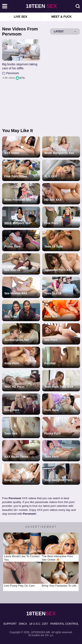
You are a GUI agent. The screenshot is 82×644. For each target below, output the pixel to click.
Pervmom (13, 73)
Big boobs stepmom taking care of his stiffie (20, 66)
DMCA (23, 624)
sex (41, 6)
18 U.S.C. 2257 (39, 624)
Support (10, 624)
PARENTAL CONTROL (64, 624)
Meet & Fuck (62, 17)
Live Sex (21, 17)
